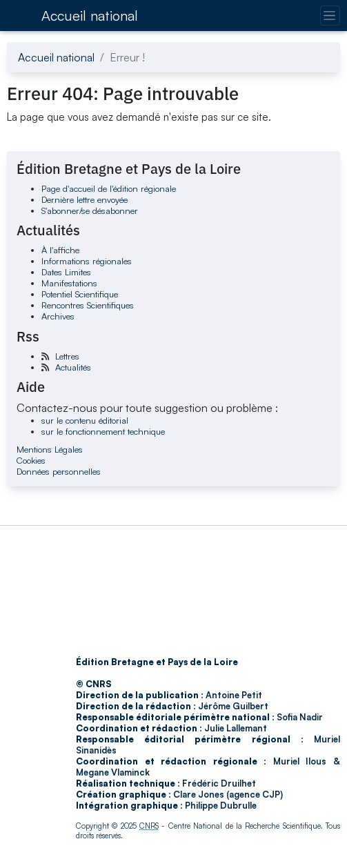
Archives (58, 316)
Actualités (73, 367)
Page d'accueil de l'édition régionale (109, 188)
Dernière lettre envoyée (85, 199)
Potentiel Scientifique (80, 294)
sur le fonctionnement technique (103, 431)
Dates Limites (66, 272)
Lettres (67, 356)
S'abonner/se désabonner (90, 210)
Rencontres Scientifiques (88, 305)
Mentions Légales (50, 449)
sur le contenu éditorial (85, 420)
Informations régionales (87, 261)
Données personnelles (59, 471)
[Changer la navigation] (330, 16)
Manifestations (69, 283)
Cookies (31, 460)
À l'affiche (60, 250)
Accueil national (90, 16)
